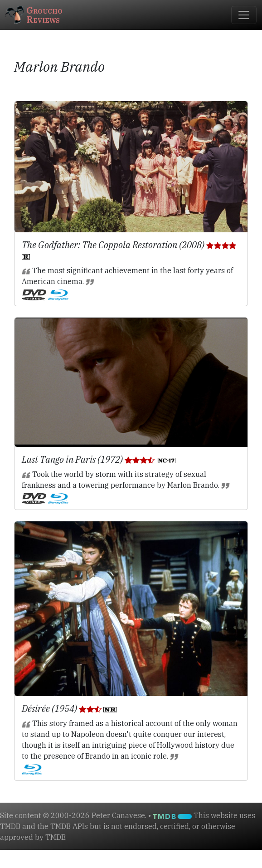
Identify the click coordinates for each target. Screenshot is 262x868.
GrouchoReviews (34, 15)
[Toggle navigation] (244, 15)
